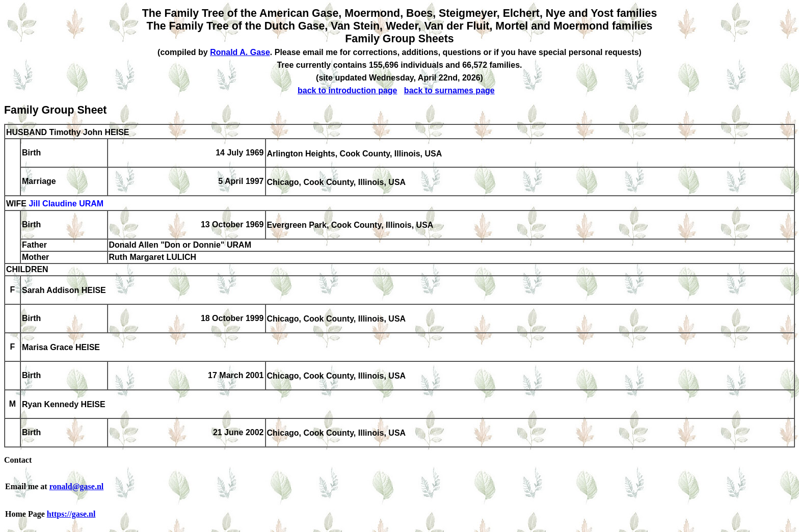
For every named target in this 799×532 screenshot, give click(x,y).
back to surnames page (449, 90)
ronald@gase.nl (77, 486)
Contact (18, 460)
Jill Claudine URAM (66, 204)
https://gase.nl (71, 514)
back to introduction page (348, 90)
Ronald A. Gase (240, 52)
